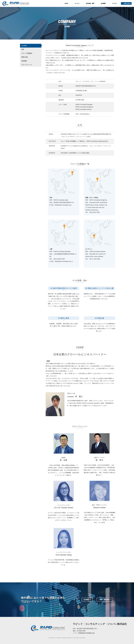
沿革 (23, 49)
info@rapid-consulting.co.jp (87, 633)
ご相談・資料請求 (105, 600)
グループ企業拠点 (27, 53)
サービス (77, 3)
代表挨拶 (24, 61)
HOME (66, 3)
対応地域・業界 (90, 3)
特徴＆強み (25, 57)
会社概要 (103, 3)
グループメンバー (27, 65)
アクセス (114, 3)
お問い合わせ (127, 3)
